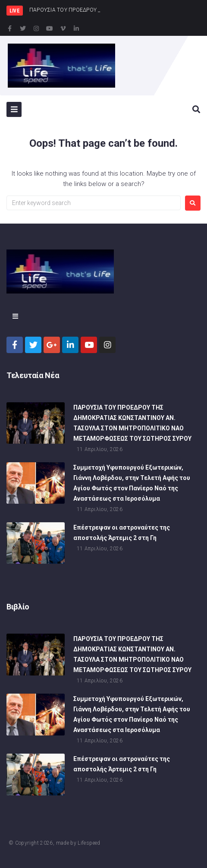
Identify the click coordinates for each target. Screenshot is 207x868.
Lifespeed (89, 843)
